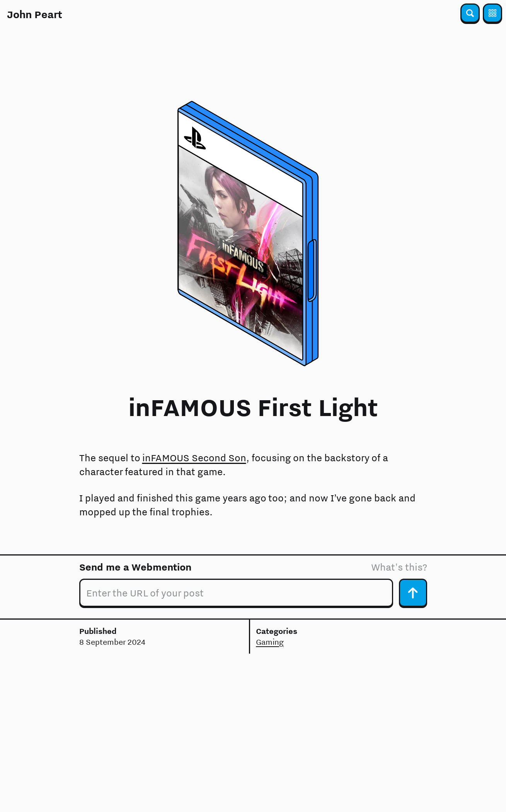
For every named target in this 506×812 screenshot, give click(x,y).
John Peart (35, 14)
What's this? (399, 567)
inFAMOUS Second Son (194, 458)
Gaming (270, 642)
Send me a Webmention (135, 567)
